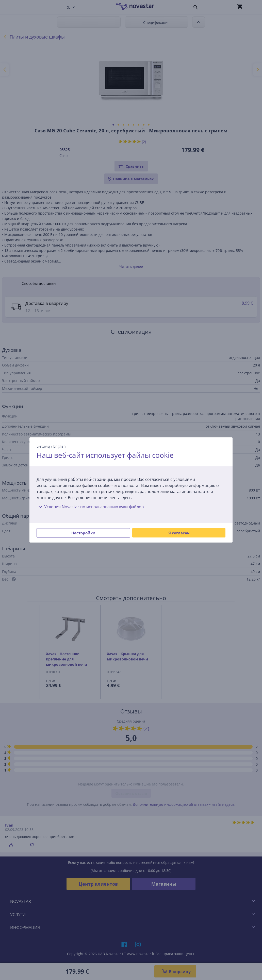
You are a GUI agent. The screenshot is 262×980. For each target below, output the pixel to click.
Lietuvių (43, 446)
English (60, 446)
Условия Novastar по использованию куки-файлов (90, 507)
